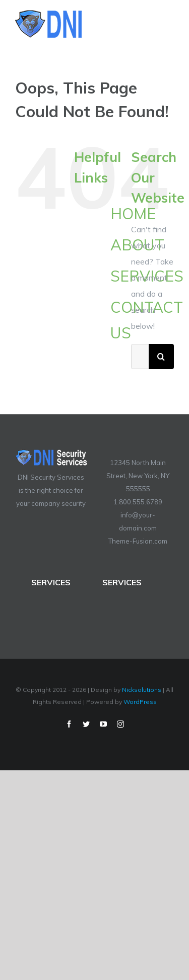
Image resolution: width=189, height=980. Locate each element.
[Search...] (140, 357)
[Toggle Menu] (167, 24)
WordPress (140, 702)
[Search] (161, 357)
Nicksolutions (142, 690)
